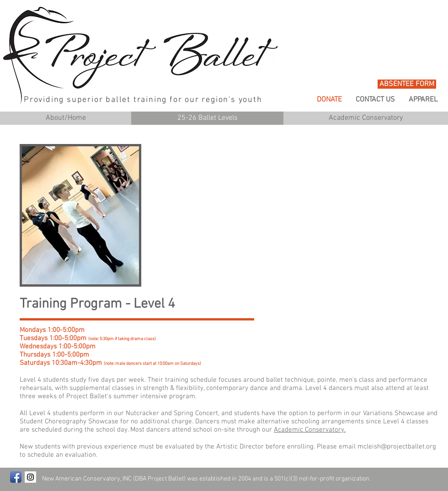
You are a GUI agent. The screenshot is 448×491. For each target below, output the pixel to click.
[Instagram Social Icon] (30, 477)
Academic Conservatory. (310, 430)
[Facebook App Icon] (16, 477)
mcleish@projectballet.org (397, 447)
